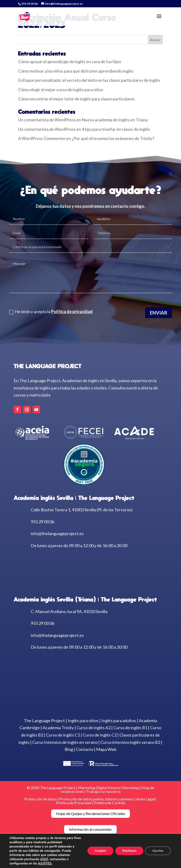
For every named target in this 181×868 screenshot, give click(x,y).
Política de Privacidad (74, 803)
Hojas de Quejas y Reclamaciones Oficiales (90, 813)
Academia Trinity (58, 728)
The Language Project (44, 721)
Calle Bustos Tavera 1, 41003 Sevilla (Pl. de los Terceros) (82, 510)
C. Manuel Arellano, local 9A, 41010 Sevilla (69, 611)
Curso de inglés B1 (130, 728)
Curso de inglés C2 (100, 735)
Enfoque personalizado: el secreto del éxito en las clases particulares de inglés (89, 80)
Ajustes (158, 851)
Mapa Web (106, 749)
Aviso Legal (146, 799)
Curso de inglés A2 (94, 728)
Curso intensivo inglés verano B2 (130, 742)
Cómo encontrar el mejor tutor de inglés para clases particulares (76, 99)
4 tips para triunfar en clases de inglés (116, 129)
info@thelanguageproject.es (57, 533)
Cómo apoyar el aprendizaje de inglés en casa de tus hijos (70, 61)
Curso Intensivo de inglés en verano (65, 742)
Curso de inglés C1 (63, 735)
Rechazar (129, 851)
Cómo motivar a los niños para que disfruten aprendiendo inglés (76, 71)
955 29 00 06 (30, 4)
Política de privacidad (72, 311)
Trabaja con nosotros (103, 791)
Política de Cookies (110, 803)
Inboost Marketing (123, 788)
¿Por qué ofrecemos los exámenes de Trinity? (113, 138)
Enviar (159, 312)
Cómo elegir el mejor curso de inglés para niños (61, 90)
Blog (69, 749)
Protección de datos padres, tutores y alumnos (97, 799)
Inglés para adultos (119, 721)
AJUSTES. (45, 864)
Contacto (85, 749)
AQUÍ (44, 859)
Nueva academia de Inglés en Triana (115, 120)
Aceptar (100, 851)
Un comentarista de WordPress (47, 120)
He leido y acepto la (51, 311)
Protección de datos (41, 799)
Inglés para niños (83, 721)
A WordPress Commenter (42, 138)
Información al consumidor (90, 829)
